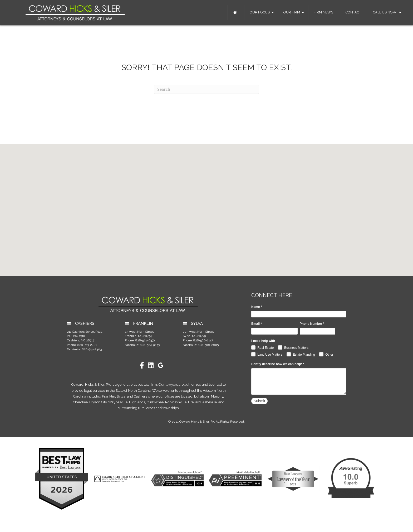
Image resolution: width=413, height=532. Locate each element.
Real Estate (262, 347)
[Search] (206, 89)
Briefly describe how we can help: (278, 364)
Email (257, 324)
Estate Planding (301, 354)
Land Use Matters (267, 354)
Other (326, 354)
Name (257, 307)
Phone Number (312, 324)
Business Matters (293, 347)
